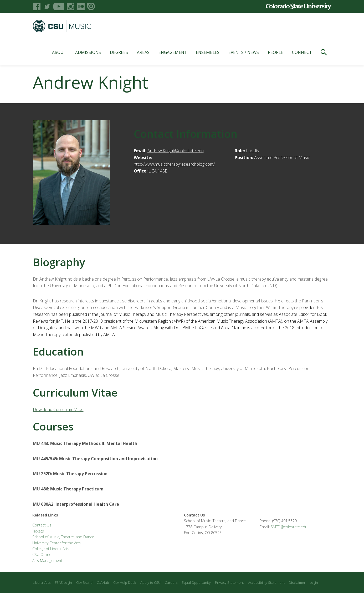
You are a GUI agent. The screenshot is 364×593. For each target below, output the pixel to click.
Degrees (119, 52)
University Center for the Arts (57, 543)
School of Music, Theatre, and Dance (63, 537)
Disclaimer (297, 582)
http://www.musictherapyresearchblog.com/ (174, 164)
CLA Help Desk (125, 582)
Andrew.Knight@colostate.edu (176, 151)
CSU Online (42, 554)
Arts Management (47, 561)
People (275, 52)
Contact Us (42, 525)
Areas (143, 52)
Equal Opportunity (196, 582)
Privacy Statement (229, 582)
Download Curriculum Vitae (58, 409)
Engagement (173, 52)
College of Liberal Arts (51, 549)
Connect (302, 52)
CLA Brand (84, 582)
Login (314, 582)
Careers (171, 582)
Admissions (88, 52)
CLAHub (103, 582)
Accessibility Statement (266, 582)
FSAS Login (63, 582)
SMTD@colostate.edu (289, 527)
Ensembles (208, 52)
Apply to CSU (150, 582)
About (59, 52)
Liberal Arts (42, 582)
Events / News (244, 52)
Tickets (38, 531)
